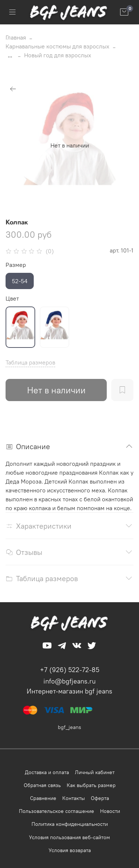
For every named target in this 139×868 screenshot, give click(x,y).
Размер (16, 265)
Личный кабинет (95, 772)
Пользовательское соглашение (57, 811)
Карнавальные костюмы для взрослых (57, 46)
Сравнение (43, 798)
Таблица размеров (30, 362)
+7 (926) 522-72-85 (70, 670)
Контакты (74, 798)
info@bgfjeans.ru (69, 681)
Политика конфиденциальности (70, 824)
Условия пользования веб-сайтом (69, 837)
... (10, 55)
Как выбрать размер (91, 785)
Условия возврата (70, 850)
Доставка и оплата (47, 772)
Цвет (12, 299)
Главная (16, 37)
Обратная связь (42, 785)
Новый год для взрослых (58, 55)
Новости (110, 811)
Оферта (100, 798)
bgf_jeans (69, 727)
